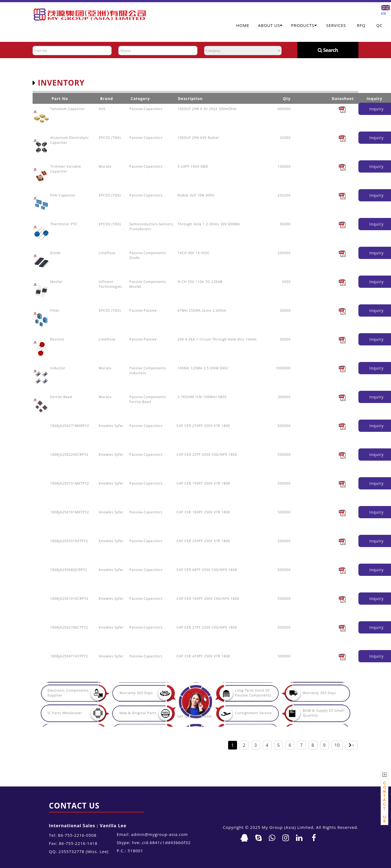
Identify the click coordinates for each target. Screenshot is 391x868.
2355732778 (71, 851)
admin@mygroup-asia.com (160, 834)
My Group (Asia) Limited (288, 827)
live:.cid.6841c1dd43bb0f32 (161, 842)
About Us (270, 25)
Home (243, 25)
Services (336, 25)
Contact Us (74, 805)
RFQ (361, 25)
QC (379, 25)
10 (337, 745)
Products (304, 25)
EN (386, 11)
